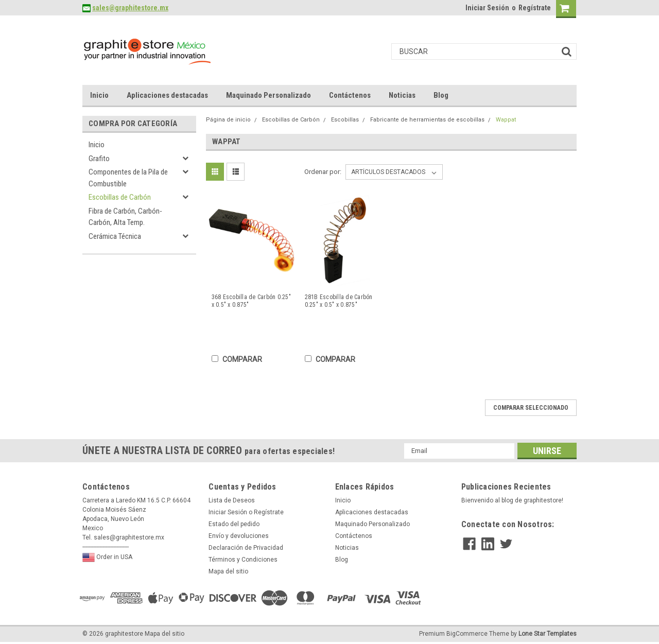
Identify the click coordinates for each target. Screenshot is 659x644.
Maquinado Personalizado (268, 95)
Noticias (402, 95)
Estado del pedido (234, 524)
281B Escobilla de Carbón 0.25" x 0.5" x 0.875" (339, 301)
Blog (441, 95)
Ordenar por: (323, 172)
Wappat (506, 120)
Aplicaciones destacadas (167, 95)
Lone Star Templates (548, 634)
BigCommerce (467, 634)
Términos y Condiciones (243, 560)
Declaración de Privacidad (246, 548)
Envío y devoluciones (239, 536)
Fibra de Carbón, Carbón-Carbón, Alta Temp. (125, 217)
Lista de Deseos (232, 500)
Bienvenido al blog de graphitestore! (512, 500)
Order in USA (107, 558)
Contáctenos (350, 95)
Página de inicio (228, 120)
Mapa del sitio (228, 571)
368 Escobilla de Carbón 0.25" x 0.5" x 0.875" (251, 301)
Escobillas (345, 120)
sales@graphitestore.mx (130, 8)
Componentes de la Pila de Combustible (128, 178)
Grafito (99, 159)
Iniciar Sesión (487, 8)
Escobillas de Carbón (120, 197)
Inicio (99, 95)
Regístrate (535, 8)
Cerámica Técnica (115, 236)
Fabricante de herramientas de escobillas (427, 120)
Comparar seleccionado (531, 408)
